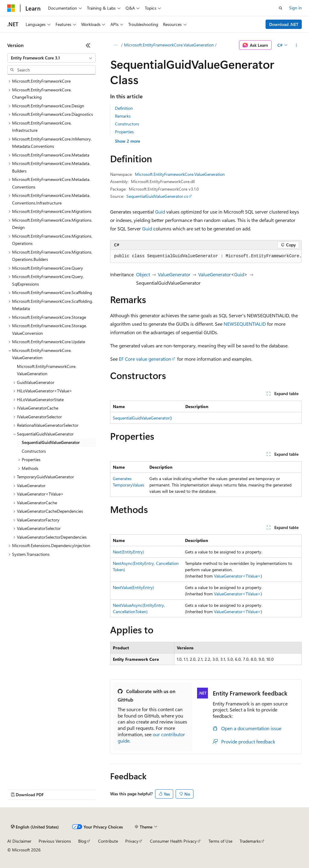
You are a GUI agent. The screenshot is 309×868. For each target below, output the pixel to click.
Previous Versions (55, 841)
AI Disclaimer (19, 841)
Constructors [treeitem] (34, 451)
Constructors (127, 124)
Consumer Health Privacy (173, 841)
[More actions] (296, 45)
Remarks (123, 116)
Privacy (132, 841)
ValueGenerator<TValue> (237, 576)
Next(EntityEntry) (128, 552)
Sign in (295, 8)
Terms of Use (220, 841)
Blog (82, 841)
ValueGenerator (174, 274)
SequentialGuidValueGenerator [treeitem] (51, 442)
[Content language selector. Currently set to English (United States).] (35, 827)
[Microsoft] (11, 8)
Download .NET (284, 24)
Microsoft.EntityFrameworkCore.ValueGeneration (169, 45)
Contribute (108, 841)
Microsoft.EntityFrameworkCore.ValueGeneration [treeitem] (47, 370)
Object (143, 274)
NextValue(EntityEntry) (133, 587)
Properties (124, 132)
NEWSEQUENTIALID (245, 324)
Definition (124, 108)
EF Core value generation (145, 359)
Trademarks (250, 841)
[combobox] (51, 58)
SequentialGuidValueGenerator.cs (157, 196)
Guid (160, 212)
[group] (206, 256)
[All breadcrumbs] (115, 45)
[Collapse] (88, 45)
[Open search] (281, 8)
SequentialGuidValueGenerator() (142, 418)
